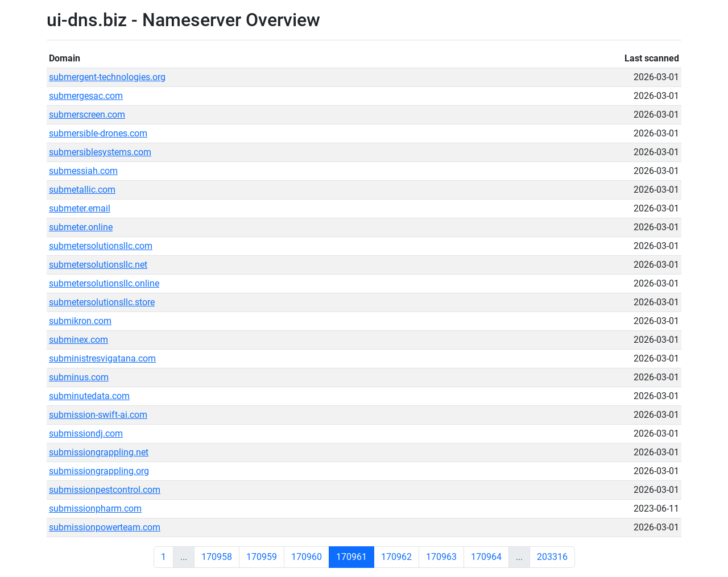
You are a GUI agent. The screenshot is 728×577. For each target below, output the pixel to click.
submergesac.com (86, 96)
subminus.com (79, 377)
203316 (552, 557)
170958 (217, 557)
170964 (486, 557)
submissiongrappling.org (99, 471)
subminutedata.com (89, 396)
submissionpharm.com (95, 508)
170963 (441, 557)
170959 (262, 557)
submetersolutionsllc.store (102, 302)
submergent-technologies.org (107, 77)
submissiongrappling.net (99, 452)
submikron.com (80, 321)
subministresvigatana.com (102, 358)
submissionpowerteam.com (105, 527)
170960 (307, 557)
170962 (396, 557)
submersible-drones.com (98, 133)
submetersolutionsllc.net (98, 265)
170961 (351, 557)
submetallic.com (82, 190)
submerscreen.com (87, 115)
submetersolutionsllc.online (104, 283)
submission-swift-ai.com (98, 415)
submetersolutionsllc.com (101, 246)
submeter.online (81, 227)
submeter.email (80, 208)
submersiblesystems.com (100, 152)
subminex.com (78, 340)
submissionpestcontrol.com (105, 490)
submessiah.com (83, 171)
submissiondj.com (86, 433)
